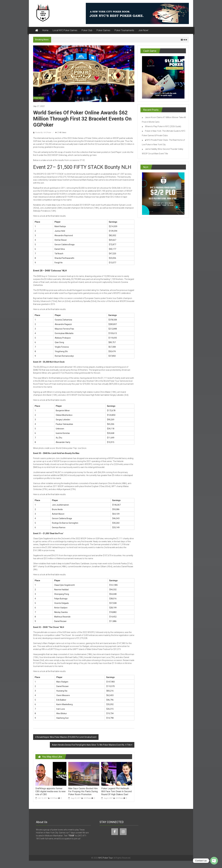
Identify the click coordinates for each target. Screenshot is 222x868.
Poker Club (87, 30)
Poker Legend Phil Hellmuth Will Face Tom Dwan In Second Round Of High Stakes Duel (116, 791)
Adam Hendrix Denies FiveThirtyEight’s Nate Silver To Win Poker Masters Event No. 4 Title (91, 745)
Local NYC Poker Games (65, 30)
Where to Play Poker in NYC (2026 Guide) (163, 126)
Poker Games (103, 30)
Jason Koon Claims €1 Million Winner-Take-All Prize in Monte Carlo (82, 40)
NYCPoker (54, 798)
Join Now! (143, 30)
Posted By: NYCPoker (43, 133)
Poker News (39, 98)
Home (45, 30)
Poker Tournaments (124, 30)
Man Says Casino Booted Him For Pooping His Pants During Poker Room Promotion (83, 791)
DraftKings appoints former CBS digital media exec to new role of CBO (50, 791)
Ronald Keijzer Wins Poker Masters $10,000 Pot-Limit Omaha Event (67, 737)
